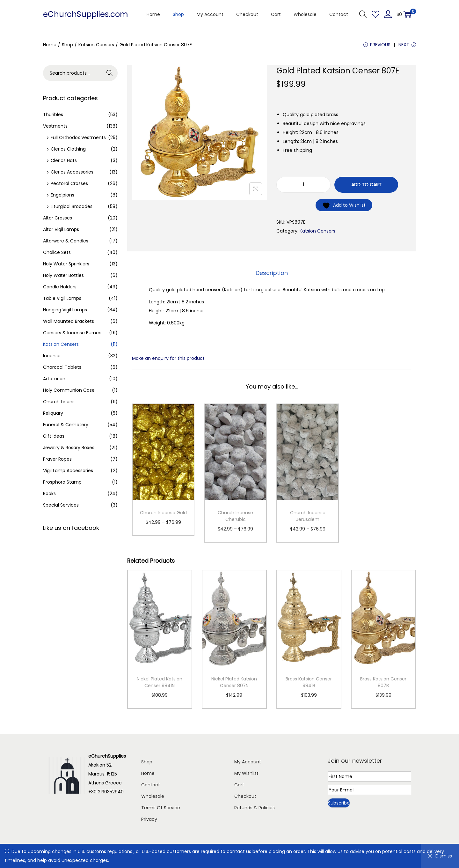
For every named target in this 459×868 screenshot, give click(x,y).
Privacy (149, 819)
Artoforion (54, 379)
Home (50, 45)
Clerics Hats (64, 160)
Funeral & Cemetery (66, 425)
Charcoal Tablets (62, 367)
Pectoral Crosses (69, 183)
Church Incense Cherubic (235, 516)
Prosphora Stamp (62, 482)
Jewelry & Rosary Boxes (69, 448)
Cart (239, 785)
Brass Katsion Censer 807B (383, 682)
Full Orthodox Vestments (78, 137)
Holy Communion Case (69, 390)
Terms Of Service (161, 808)
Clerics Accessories (72, 172)
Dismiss (440, 856)
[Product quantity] (303, 185)
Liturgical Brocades (72, 206)
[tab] (272, 273)
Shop (67, 45)
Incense (52, 356)
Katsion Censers (96, 45)
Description (272, 273)
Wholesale (153, 796)
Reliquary (53, 413)
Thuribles (53, 115)
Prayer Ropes (57, 459)
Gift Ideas (54, 436)
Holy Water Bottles (63, 275)
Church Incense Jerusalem (308, 516)
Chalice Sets (57, 252)
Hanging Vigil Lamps (65, 310)
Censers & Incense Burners (73, 333)
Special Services (61, 505)
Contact (151, 785)
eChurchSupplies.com (86, 14)
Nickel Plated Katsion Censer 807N (234, 682)
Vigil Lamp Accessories (68, 471)
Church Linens (59, 402)
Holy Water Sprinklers (66, 264)
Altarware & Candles (66, 241)
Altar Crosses (58, 218)
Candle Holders (60, 287)
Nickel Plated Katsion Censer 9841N (160, 682)
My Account (248, 762)
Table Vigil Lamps (62, 298)
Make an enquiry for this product (168, 358)
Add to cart (366, 185)
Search (110, 73)
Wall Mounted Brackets (69, 321)
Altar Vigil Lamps (61, 229)
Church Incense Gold (163, 513)
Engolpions (62, 195)
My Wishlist (246, 773)
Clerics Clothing (68, 149)
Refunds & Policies (255, 808)
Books (49, 493)
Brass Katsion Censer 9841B (309, 682)
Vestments (55, 126)
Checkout (245, 796)
